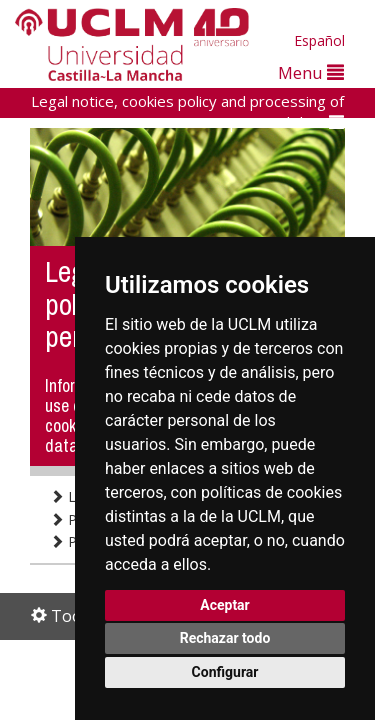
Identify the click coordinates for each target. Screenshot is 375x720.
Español (319, 40)
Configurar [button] (225, 672)
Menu (311, 72)
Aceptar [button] (225, 605)
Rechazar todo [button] (225, 638)
